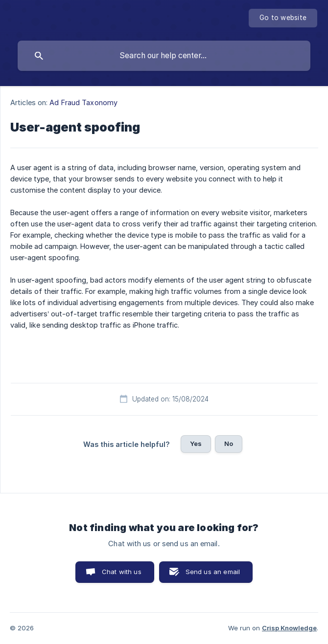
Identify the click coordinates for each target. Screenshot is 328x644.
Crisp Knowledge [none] (289, 628)
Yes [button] (196, 444)
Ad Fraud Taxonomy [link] (83, 102)
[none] (283, 18)
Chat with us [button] (122, 572)
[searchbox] (164, 56)
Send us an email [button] (213, 572)
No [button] (229, 444)
